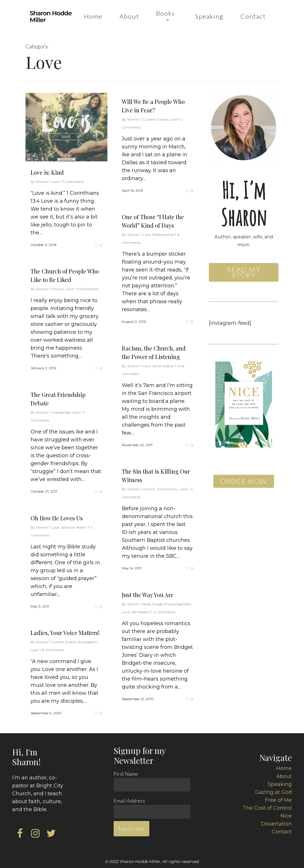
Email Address (129, 801)
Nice (286, 816)
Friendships (61, 414)
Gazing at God (274, 792)
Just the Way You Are (148, 603)
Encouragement (178, 612)
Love (55, 182)
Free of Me (278, 800)
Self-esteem (141, 620)
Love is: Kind (47, 172)
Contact (282, 832)
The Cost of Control (267, 808)
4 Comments (164, 620)
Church (58, 291)
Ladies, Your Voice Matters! (65, 635)
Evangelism (88, 644)
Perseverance (163, 242)
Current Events (155, 119)
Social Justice (163, 374)
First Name (126, 774)
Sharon (42, 182)
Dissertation (276, 824)
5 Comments (74, 182)
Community (167, 497)
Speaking (280, 784)
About (284, 776)
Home (284, 768)
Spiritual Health (74, 529)
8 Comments (53, 652)
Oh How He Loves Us (57, 520)
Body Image (153, 612)
